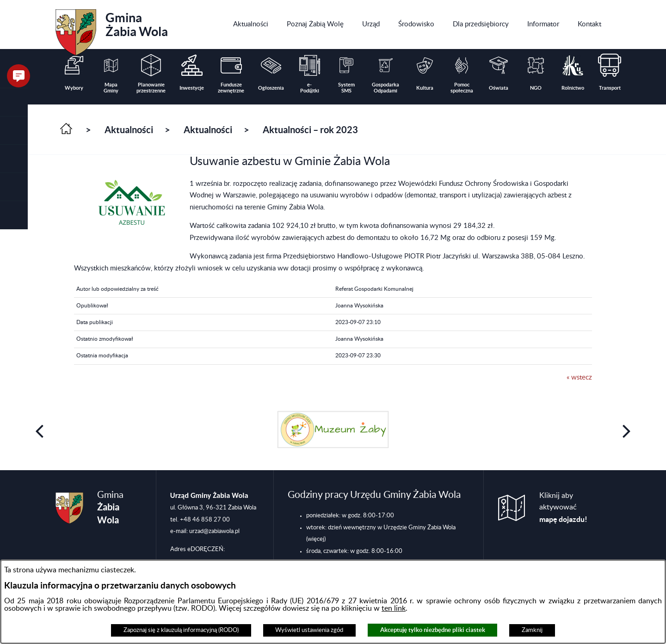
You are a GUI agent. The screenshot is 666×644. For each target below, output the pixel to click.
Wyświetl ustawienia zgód (309, 630)
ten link (394, 608)
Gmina (112, 29)
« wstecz (579, 377)
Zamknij (532, 630)
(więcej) (316, 539)
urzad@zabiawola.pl (214, 531)
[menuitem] (251, 25)
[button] (14, 131)
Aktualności (129, 130)
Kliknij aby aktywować (563, 508)
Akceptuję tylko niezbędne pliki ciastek (433, 630)
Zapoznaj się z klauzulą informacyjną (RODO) (181, 630)
